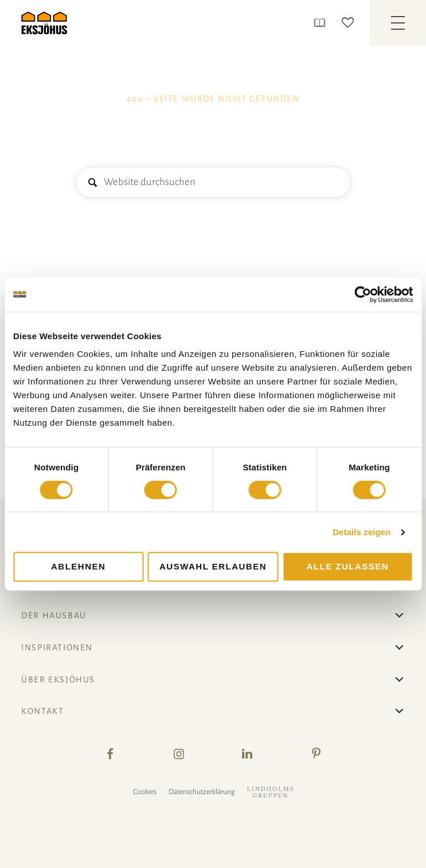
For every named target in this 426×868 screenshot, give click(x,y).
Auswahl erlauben (213, 566)
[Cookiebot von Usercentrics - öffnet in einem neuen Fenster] (363, 294)
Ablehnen (78, 566)
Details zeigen (361, 532)
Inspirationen (57, 647)
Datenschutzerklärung (202, 792)
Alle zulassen (348, 566)
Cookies (145, 792)
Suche (92, 183)
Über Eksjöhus (58, 680)
